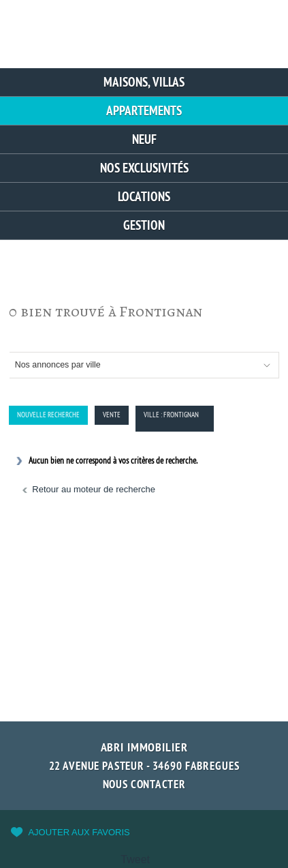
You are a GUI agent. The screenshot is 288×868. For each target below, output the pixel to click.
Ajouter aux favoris (79, 832)
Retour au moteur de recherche (94, 489)
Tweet (135, 859)
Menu (260, 29)
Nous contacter (144, 784)
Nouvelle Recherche (48, 415)
